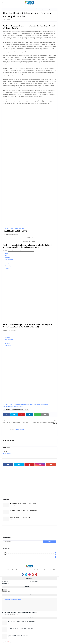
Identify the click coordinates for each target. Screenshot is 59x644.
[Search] (21, 251)
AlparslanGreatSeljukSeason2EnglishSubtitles (16, 9)
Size (6, 255)
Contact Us (55, 642)
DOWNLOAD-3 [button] (20, 229)
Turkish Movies (5, 582)
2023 (30, 552)
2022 (30, 555)
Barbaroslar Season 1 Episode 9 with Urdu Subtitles (23, 510)
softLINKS (25, 642)
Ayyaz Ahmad (20, 429)
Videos (27, 410)
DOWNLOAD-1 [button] (6, 229)
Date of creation (9, 260)
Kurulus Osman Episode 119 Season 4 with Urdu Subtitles (19, 612)
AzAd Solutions (6, 614)
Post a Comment (7, 453)
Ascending (8, 264)
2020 (30, 557)
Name (6, 253)
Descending (8, 266)
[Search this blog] (23, 542)
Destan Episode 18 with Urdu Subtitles (20, 517)
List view (7, 268)
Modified (7, 257)
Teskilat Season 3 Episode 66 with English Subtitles (23, 503)
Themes (13, 642)
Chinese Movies (5, 583)
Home (4, 9)
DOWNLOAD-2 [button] (13, 229)
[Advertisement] (29, 483)
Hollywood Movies (34, 582)
